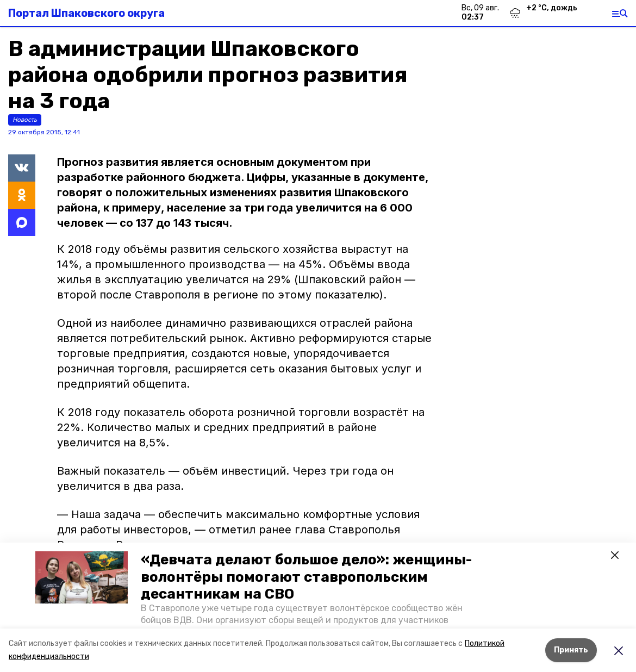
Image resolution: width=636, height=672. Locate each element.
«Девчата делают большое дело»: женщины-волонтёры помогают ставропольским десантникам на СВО (306, 577)
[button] (82, 577)
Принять (571, 650)
